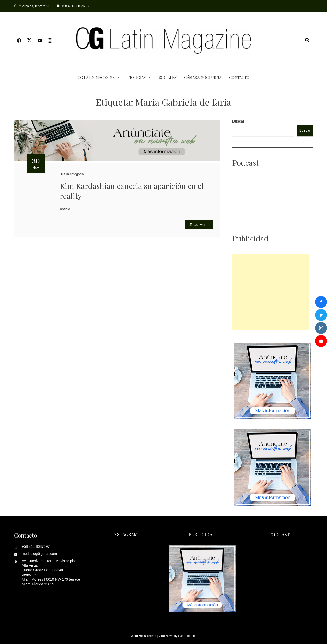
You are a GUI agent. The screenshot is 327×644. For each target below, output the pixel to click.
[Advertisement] (271, 292)
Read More (199, 225)
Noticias (137, 77)
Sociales (168, 77)
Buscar (238, 121)
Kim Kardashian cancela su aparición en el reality (132, 191)
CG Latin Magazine (96, 77)
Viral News (166, 636)
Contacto (239, 77)
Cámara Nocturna (203, 77)
